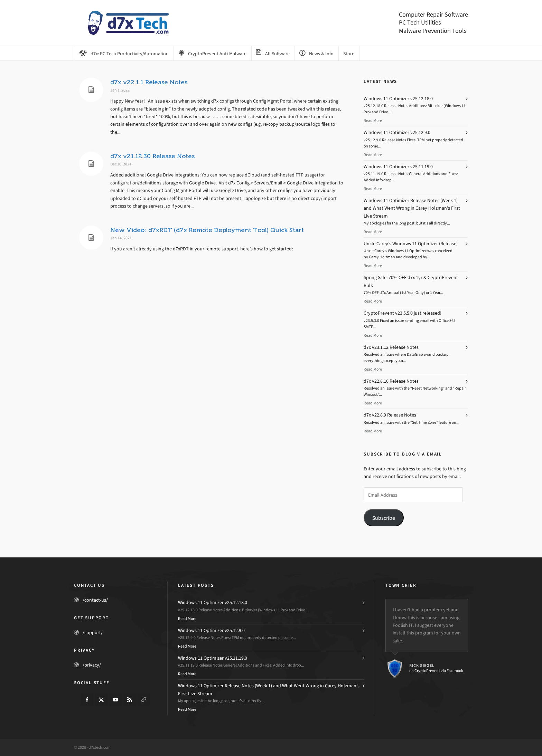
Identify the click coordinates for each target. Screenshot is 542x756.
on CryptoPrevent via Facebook (436, 671)
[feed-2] (130, 700)
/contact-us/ (95, 600)
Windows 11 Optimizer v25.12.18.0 (398, 99)
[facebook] (87, 700)
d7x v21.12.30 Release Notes (152, 156)
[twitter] (101, 700)
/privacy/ (92, 665)
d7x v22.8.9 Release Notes (390, 415)
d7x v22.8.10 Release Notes (391, 381)
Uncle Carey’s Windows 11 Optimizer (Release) (411, 244)
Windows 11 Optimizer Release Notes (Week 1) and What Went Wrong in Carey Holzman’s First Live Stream (412, 208)
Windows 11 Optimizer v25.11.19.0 (398, 167)
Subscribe (384, 518)
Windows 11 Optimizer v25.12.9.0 (397, 132)
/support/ (93, 633)
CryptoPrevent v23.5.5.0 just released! (403, 313)
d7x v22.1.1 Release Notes (149, 82)
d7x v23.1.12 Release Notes (391, 347)
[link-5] (144, 700)
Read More (373, 121)
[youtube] (115, 700)
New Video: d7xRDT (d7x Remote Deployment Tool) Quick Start (207, 230)
